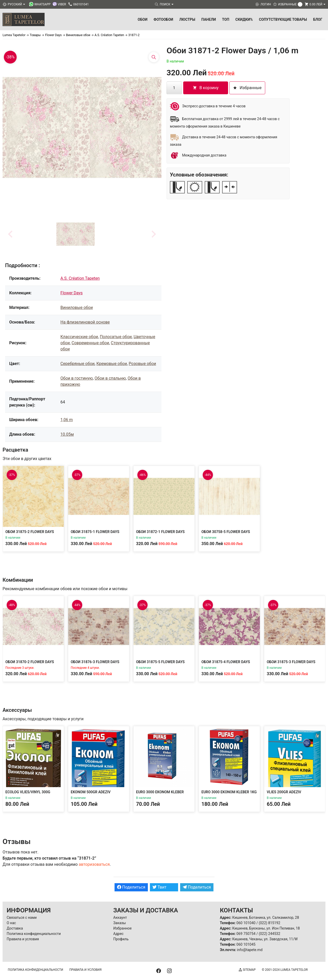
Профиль (121, 939)
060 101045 (246, 944)
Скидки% (244, 19)
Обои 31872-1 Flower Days (160, 532)
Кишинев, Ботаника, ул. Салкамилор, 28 (266, 918)
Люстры (187, 19)
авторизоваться (94, 864)
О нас (11, 923)
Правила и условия (23, 939)
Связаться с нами (22, 918)
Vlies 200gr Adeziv (284, 792)
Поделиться (131, 887)
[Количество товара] (174, 88)
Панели (209, 19)
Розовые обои (142, 364)
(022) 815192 (270, 923)
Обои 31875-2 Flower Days (30, 532)
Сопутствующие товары (283, 19)
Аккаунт (120, 918)
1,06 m (67, 420)
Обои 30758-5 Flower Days (226, 532)
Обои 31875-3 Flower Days (291, 662)
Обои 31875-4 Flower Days (226, 662)
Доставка (15, 928)
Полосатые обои (116, 337)
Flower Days (72, 293)
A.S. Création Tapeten (80, 278)
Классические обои (79, 337)
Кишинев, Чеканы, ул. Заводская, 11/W (265, 939)
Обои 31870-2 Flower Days (30, 662)
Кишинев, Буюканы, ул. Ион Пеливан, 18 (266, 928)
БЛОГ (318, 19)
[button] (76, 234)
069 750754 (246, 934)
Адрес (118, 934)
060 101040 (246, 923)
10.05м (67, 434)
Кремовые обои (112, 364)
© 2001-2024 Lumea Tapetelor (285, 970)
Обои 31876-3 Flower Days (95, 662)
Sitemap (247, 970)
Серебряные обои (78, 364)
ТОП (226, 19)
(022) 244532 (270, 934)
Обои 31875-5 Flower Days (160, 662)
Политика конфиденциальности (34, 934)
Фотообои (163, 19)
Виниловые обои (77, 307)
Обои (142, 19)
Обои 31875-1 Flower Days (95, 532)
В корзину (206, 88)
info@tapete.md (250, 950)
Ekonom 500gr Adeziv (91, 792)
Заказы (120, 923)
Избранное (122, 928)
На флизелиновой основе (85, 322)
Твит (160, 887)
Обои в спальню (110, 378)
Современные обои (90, 343)
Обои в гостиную (77, 378)
